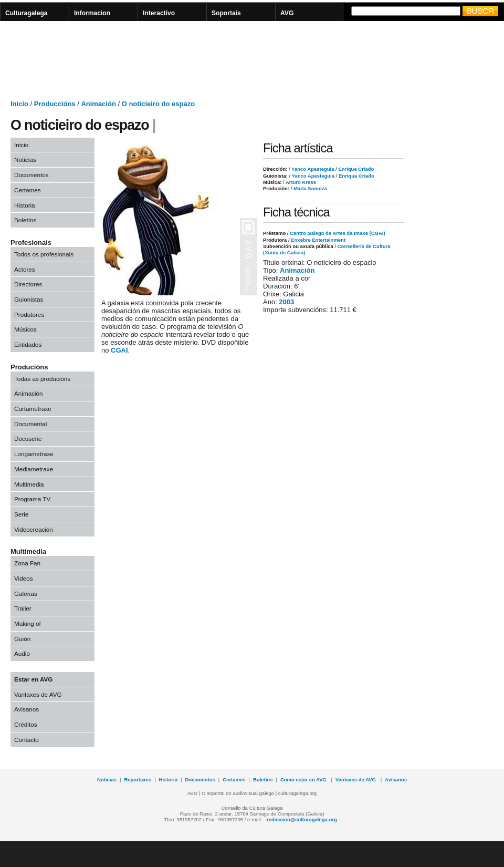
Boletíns (25, 220)
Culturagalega (27, 13)
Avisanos (27, 709)
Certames (28, 190)
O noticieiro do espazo (158, 104)
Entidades (28, 344)
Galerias (26, 594)
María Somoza (309, 188)
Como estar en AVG (304, 780)
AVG (287, 13)
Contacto (27, 740)
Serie (21, 514)
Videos (24, 578)
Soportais (226, 13)
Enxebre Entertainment (318, 240)
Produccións (55, 104)
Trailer (23, 608)
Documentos (31, 175)
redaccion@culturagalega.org (302, 819)
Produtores (29, 314)
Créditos (26, 724)
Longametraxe (34, 454)
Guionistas (29, 299)
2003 (286, 302)
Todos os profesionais (44, 254)
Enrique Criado (356, 169)
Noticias (25, 159)
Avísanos (396, 780)
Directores (28, 284)
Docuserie (28, 438)
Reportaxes (138, 780)
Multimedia (29, 484)
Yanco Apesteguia (312, 169)
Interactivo (159, 13)
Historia (25, 205)
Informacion (92, 13)
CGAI (119, 350)
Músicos (25, 329)
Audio (22, 653)
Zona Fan (27, 563)
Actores (25, 269)
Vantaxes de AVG (38, 694)
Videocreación (34, 529)
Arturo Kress (300, 182)
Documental (30, 424)
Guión (22, 639)
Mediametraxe (34, 469)
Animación (98, 104)
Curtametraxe (33, 409)
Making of (28, 623)
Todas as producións (42, 379)
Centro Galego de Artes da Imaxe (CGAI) (337, 233)
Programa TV (32, 499)
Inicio (19, 104)
